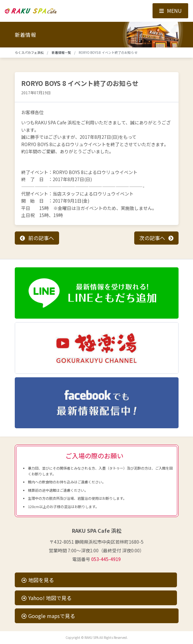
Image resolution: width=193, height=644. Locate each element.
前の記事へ (41, 238)
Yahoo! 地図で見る (47, 598)
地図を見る (38, 580)
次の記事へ (152, 238)
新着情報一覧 (61, 52)
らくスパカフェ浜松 (29, 52)
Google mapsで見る (48, 616)
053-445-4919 (106, 559)
